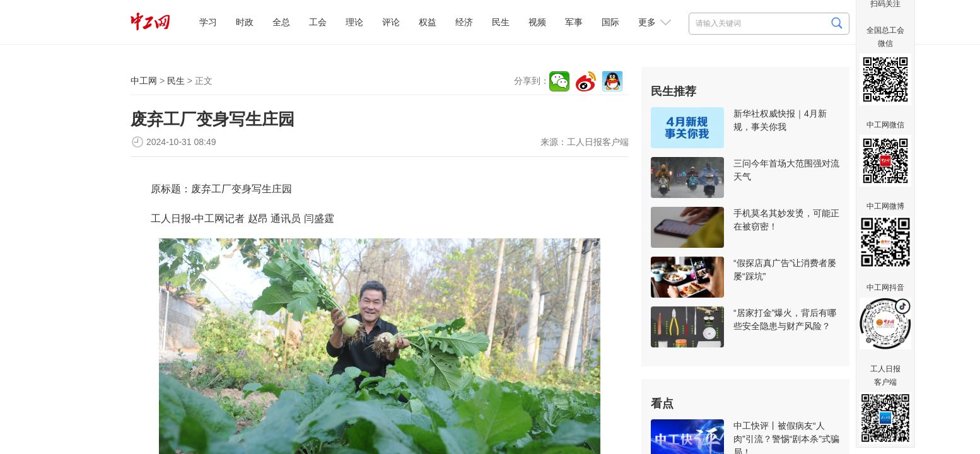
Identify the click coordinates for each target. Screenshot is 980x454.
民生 (501, 22)
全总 (281, 22)
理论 (354, 22)
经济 (464, 22)
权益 (428, 22)
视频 (537, 22)
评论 (391, 22)
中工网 (144, 81)
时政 (245, 22)
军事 (574, 22)
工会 (318, 22)
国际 (610, 22)
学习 (208, 22)
